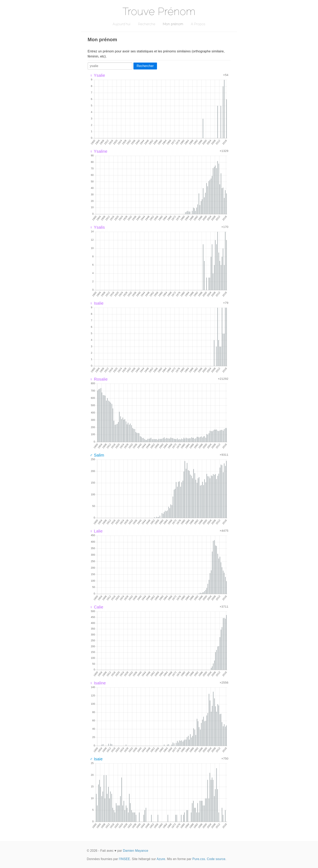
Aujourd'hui (122, 24)
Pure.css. (199, 859)
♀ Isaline (98, 683)
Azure (161, 859)
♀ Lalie (96, 531)
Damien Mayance (136, 851)
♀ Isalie (97, 303)
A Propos (198, 24)
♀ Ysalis (97, 227)
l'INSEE (124, 859)
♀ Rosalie (99, 379)
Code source (216, 859)
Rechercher (145, 66)
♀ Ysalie (97, 75)
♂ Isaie (96, 759)
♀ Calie (96, 607)
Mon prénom (173, 24)
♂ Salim (97, 455)
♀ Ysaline (98, 151)
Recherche (147, 24)
